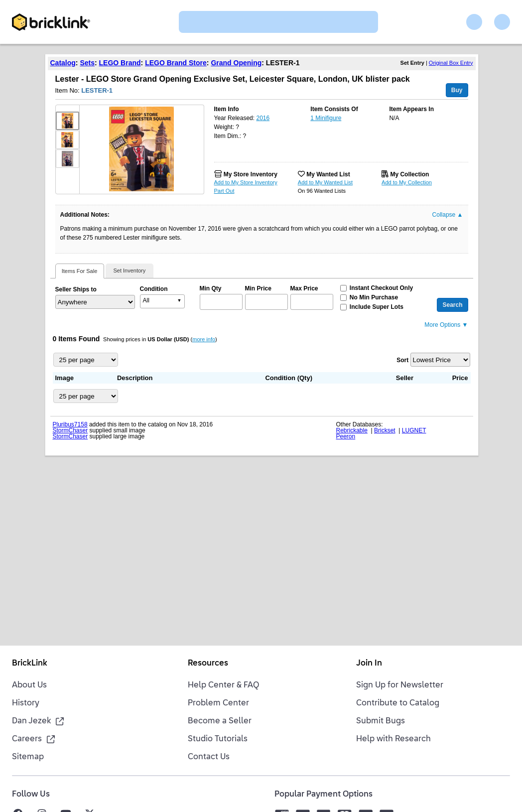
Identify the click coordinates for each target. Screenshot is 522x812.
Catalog (63, 63)
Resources (208, 664)
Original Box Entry (451, 63)
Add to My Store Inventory (246, 182)
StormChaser (70, 430)
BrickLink (30, 664)
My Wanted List (328, 174)
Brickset (385, 430)
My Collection (409, 174)
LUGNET (414, 430)
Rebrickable (352, 430)
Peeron (346, 436)
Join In (369, 664)
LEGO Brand (120, 63)
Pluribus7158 (70, 424)
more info (204, 339)
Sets (87, 63)
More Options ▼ (446, 325)
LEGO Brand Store (176, 63)
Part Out (224, 191)
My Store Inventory (251, 174)
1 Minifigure (326, 118)
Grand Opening (236, 63)
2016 (263, 118)
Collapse (448, 215)
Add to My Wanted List (325, 182)
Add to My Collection (407, 182)
